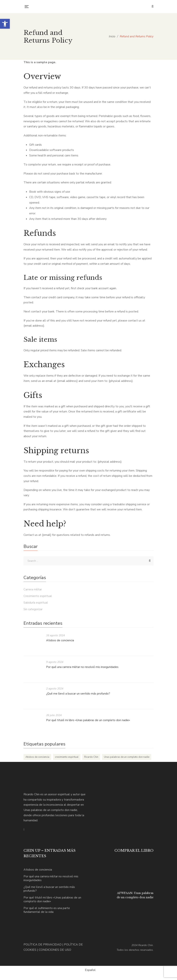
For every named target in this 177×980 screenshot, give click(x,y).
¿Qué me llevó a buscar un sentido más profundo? (78, 694)
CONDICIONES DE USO (55, 950)
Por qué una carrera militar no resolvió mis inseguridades (82, 667)
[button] (5, 24)
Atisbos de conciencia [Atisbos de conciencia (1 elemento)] (37, 757)
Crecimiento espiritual (38, 596)
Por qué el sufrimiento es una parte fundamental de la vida (47, 910)
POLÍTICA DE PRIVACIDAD (43, 945)
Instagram (24, 830)
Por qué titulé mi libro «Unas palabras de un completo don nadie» (88, 720)
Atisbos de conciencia (60, 640)
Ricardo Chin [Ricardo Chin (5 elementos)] (91, 757)
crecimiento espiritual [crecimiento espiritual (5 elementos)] (67, 757)
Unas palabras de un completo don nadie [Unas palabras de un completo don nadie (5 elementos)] (127, 757)
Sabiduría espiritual (36, 603)
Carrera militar (33, 589)
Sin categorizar (33, 609)
